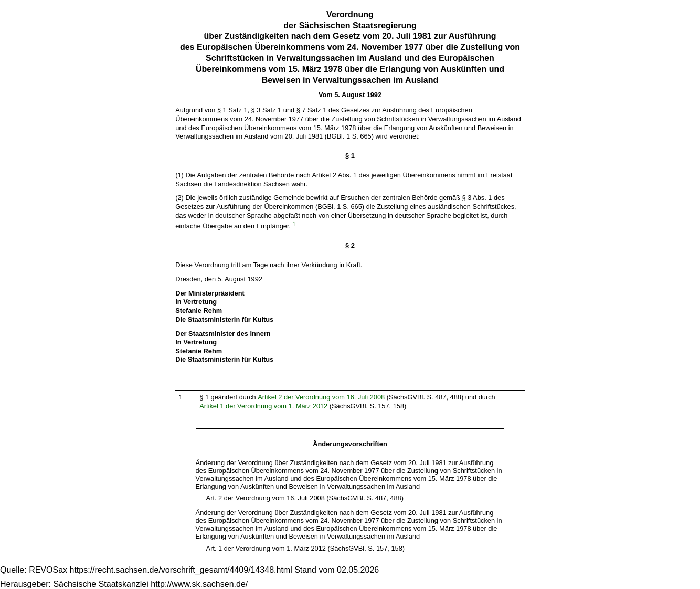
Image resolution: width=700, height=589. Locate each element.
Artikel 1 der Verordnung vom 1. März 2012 (263, 406)
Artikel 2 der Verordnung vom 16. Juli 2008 (321, 397)
